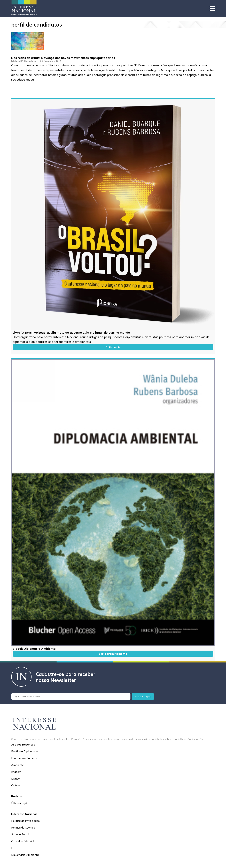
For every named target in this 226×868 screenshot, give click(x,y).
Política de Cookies (23, 828)
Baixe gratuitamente (113, 654)
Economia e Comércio (25, 758)
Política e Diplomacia (24, 751)
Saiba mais (113, 347)
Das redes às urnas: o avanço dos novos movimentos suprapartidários (63, 58)
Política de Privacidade (25, 821)
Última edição (20, 803)
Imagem (16, 772)
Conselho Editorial (23, 841)
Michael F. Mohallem (24, 61)
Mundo (15, 779)
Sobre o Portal (20, 834)
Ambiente (18, 765)
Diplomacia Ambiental (25, 855)
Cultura (16, 785)
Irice (14, 848)
